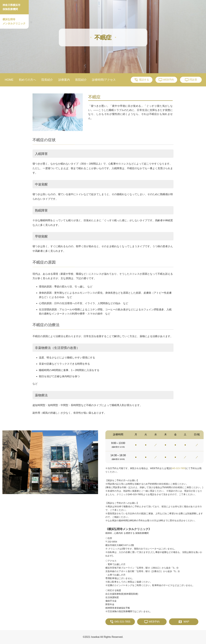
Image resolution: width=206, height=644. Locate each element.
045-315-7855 (178, 468)
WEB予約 (166, 80)
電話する (142, 80)
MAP (184, 622)
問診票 (191, 80)
